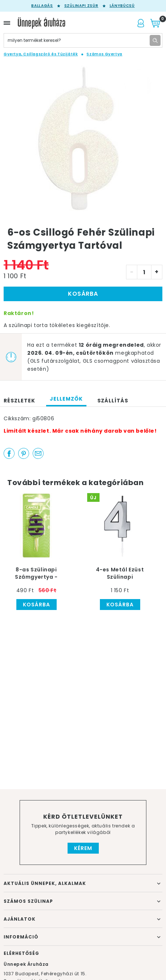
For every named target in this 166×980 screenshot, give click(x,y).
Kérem (83, 848)
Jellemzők (66, 399)
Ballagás (42, 6)
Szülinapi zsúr (81, 6)
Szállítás (113, 401)
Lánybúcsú (122, 6)
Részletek (19, 401)
